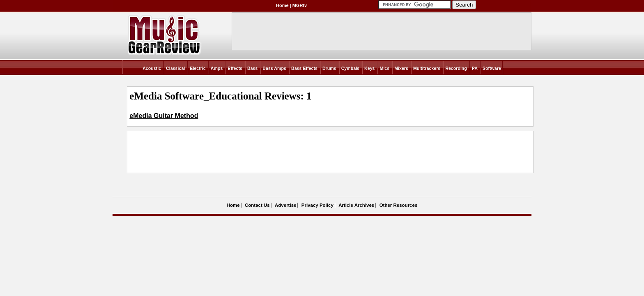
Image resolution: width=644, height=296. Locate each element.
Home (282, 5)
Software (492, 68)
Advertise (285, 205)
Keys (369, 68)
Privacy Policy (317, 205)
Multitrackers (427, 68)
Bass (252, 68)
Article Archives (356, 205)
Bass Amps (274, 68)
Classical (175, 68)
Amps (217, 68)
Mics (384, 68)
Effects (235, 68)
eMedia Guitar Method (164, 116)
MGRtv (300, 5)
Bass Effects (304, 68)
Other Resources (399, 205)
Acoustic (152, 68)
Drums (329, 68)
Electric (198, 68)
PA (475, 68)
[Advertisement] (279, 152)
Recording (456, 68)
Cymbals (350, 68)
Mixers (401, 68)
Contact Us (257, 205)
